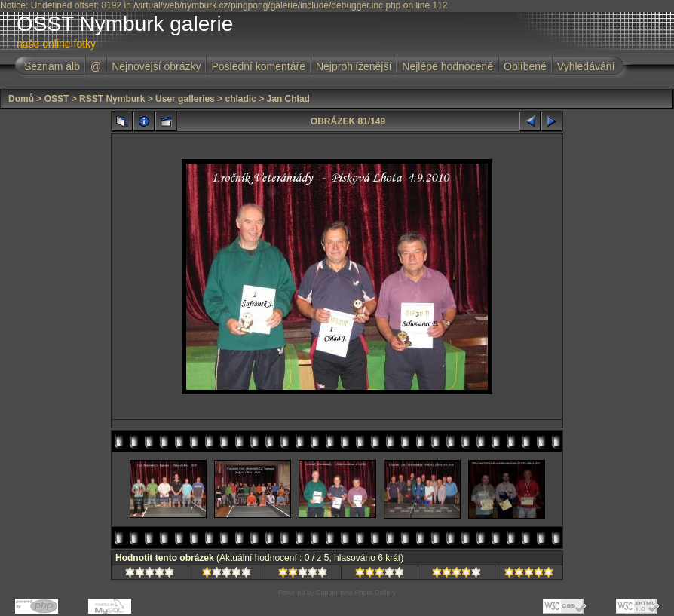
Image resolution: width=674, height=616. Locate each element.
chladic (241, 99)
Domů (21, 99)
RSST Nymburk (112, 99)
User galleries (185, 99)
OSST (57, 99)
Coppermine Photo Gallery (356, 593)
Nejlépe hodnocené (447, 66)
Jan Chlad (288, 99)
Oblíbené (525, 66)
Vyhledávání (586, 66)
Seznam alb (52, 66)
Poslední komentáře (258, 66)
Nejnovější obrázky (156, 66)
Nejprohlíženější (354, 66)
